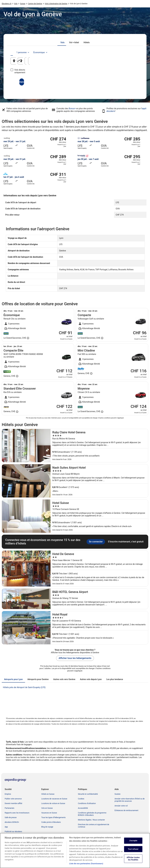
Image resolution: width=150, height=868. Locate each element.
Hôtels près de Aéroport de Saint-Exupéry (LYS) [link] (24, 687)
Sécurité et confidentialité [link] (88, 794)
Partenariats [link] (9, 808)
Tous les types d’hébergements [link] (53, 817)
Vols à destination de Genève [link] (56, 4)
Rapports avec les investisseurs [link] (17, 813)
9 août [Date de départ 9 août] (107, 62)
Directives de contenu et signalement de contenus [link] (94, 826)
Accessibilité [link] (83, 808)
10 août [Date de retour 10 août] (130, 62)
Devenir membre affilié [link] (13, 803)
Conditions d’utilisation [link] (87, 803)
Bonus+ (72, 108)
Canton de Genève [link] (35, 4)
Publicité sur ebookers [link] (13, 832)
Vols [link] (16, 4)
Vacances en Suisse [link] (49, 813)
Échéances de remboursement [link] (126, 810)
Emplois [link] (8, 794)
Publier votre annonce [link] (13, 799)
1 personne (111, 52)
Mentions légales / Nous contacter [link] (91, 820)
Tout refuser (133, 852)
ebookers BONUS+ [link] (12, 822)
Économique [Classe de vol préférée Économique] (129, 52)
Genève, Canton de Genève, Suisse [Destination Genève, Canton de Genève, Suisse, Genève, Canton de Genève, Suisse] (78, 62)
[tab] (62, 42)
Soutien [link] (117, 794)
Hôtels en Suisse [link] (48, 794)
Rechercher (75, 79)
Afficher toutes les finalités (133, 862)
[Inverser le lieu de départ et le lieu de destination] (54, 61)
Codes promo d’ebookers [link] (51, 822)
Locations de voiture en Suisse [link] (53, 803)
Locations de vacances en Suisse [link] (54, 799)
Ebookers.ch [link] (7, 4)
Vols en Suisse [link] (47, 808)
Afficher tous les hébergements (75, 658)
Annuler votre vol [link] (121, 806)
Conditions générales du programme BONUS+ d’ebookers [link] (92, 814)
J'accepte (133, 844)
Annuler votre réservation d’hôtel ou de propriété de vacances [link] (130, 800)
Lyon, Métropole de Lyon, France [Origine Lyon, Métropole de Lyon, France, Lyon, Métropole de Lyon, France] (34, 62)
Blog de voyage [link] (47, 827)
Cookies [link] (81, 799)
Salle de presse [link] (11, 817)
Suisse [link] (23, 4)
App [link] (6, 827)
